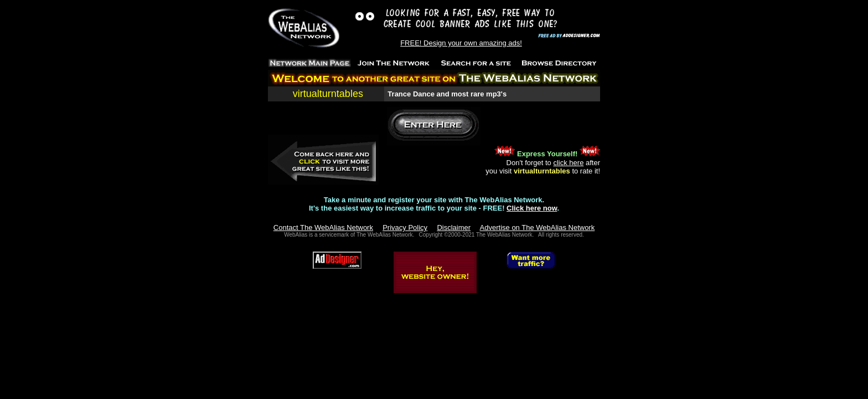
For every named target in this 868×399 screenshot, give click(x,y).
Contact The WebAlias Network (323, 227)
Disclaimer (454, 227)
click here (568, 163)
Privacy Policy (405, 227)
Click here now (532, 208)
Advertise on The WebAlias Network (538, 227)
